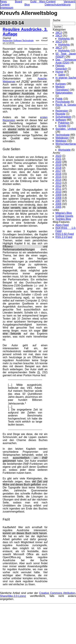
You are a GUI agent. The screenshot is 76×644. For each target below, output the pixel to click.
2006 (58, 204)
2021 (58, 159)
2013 (58, 183)
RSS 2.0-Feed (64, 237)
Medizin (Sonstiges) (62, 88)
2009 (58, 195)
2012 (58, 186)
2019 (58, 165)
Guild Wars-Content (43, 2)
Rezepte (60, 114)
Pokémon (64, 123)
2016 (58, 174)
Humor (59, 72)
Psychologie (63, 102)
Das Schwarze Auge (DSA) (66, 61)
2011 (58, 189)
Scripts (62, 126)
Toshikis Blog (63, 219)
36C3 (59, 48)
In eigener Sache (66, 78)
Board (19, 2)
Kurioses (61, 84)
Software (18, 40)
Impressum (7, 8)
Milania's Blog (64, 213)
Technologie (28, 40)
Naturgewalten (64, 93)
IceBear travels (64, 216)
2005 (58, 207)
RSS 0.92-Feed (65, 234)
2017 (58, 171)
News (3, 2)
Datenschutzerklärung (58, 5)
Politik (59, 99)
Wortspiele (64, 150)
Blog (27, 5)
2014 (58, 180)
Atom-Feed (62, 225)
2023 (58, 156)
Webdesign (62, 138)
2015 (58, 177)
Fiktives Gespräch (61, 67)
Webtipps (61, 141)
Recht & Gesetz (66, 105)
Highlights (64, 39)
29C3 (59, 36)
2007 (58, 201)
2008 (58, 198)
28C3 (59, 33)
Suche (57, 20)
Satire (62, 75)
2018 (58, 168)
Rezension (8, 40)
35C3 (59, 42)
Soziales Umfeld (66, 129)
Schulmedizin (63, 117)
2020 (58, 162)
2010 (58, 192)
